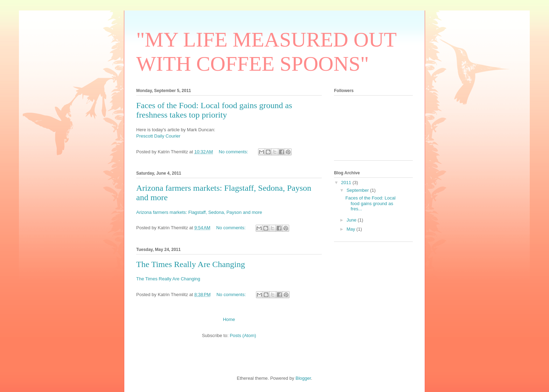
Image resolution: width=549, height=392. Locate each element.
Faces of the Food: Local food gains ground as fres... (370, 203)
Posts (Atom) (243, 335)
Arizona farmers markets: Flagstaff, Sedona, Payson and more (199, 212)
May (352, 229)
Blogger (303, 378)
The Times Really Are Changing (191, 264)
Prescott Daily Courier (158, 136)
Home (229, 319)
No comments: (234, 152)
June (352, 220)
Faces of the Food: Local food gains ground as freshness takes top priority (214, 110)
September (358, 190)
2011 (347, 183)
